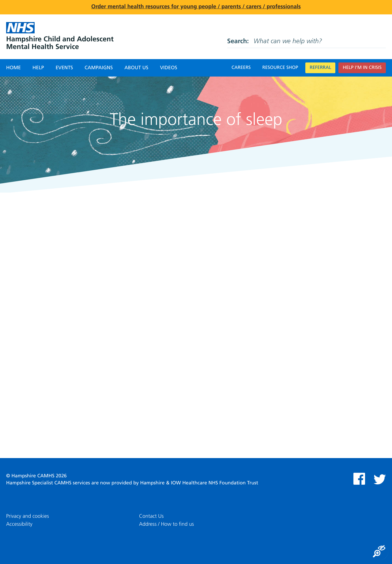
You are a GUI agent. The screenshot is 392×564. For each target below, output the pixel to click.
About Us (136, 68)
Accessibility (19, 524)
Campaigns (99, 68)
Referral (320, 68)
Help (38, 68)
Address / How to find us (166, 524)
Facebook (359, 479)
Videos (168, 68)
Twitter (380, 479)
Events (64, 68)
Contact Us (151, 516)
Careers (241, 68)
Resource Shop (280, 68)
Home (13, 68)
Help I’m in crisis (362, 68)
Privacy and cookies (28, 516)
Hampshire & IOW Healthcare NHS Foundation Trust (199, 483)
